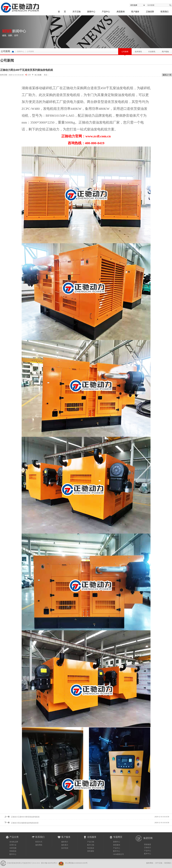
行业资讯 (152, 50)
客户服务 (135, 12)
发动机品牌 (14, 842)
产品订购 (91, 842)
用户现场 (165, 50)
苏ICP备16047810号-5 (49, 863)
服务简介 (65, 842)
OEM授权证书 (119, 854)
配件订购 (91, 845)
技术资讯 (138, 50)
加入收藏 (38, 75)
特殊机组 (13, 851)
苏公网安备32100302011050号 (76, 863)
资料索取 (91, 851)
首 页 (62, 12)
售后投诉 (91, 848)
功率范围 (13, 848)
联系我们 (165, 12)
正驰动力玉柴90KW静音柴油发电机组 (25, 817)
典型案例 (121, 12)
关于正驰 (76, 12)
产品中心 (106, 12)
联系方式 (39, 842)
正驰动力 (148, 848)
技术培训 (65, 848)
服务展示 (65, 845)
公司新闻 (125, 53)
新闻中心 (91, 12)
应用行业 (13, 845)
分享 (29, 75)
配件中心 (13, 854)
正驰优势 (150, 12)
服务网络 (39, 845)
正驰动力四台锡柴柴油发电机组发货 (25, 823)
